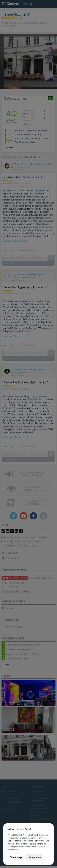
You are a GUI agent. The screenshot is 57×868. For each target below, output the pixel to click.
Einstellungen (17, 857)
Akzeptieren (34, 857)
